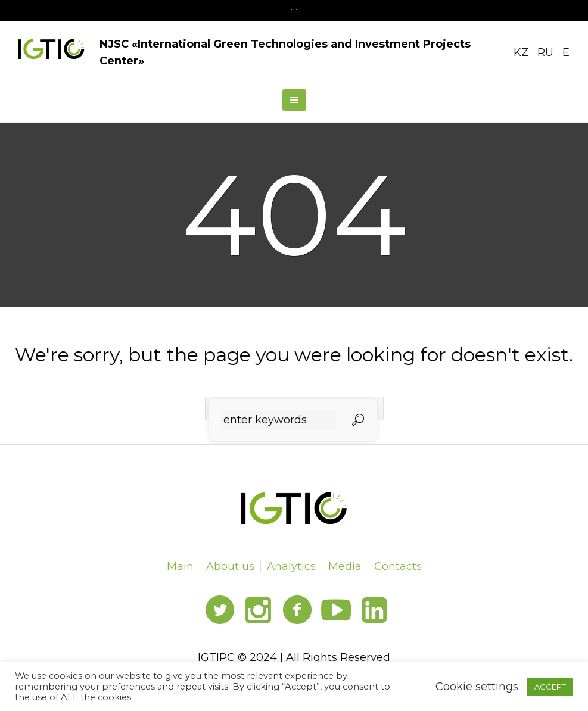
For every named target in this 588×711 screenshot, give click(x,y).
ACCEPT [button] (550, 687)
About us (230, 566)
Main (180, 566)
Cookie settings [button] (477, 687)
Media (345, 566)
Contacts (398, 566)
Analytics (291, 566)
